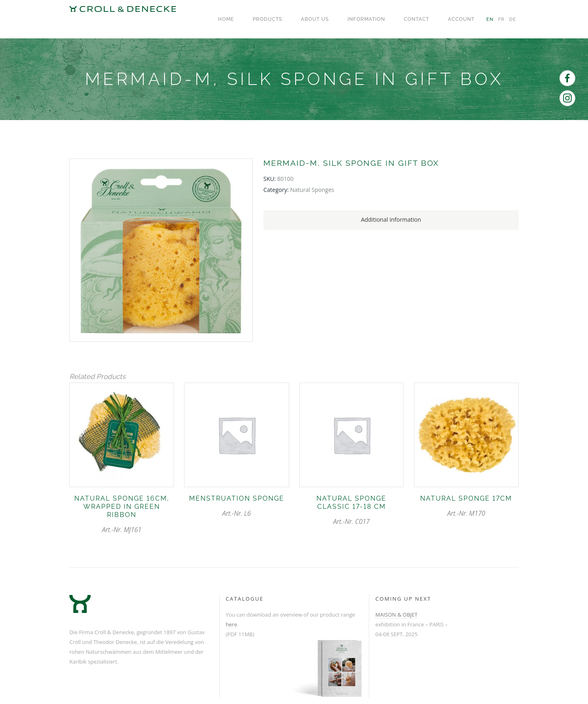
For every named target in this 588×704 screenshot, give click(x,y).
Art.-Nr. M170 (466, 506)
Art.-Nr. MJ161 (122, 514)
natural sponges (312, 190)
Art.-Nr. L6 (236, 506)
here (232, 624)
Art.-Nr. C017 (352, 510)
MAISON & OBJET (396, 615)
